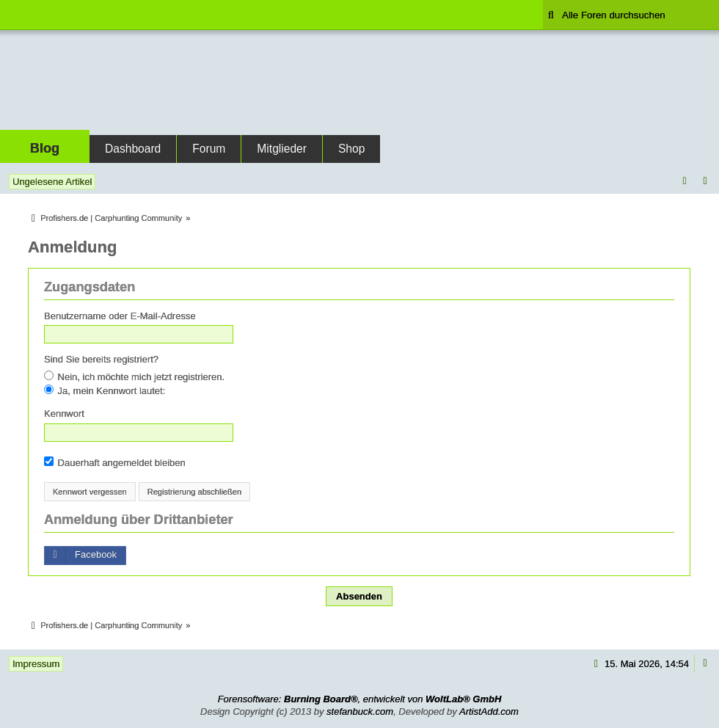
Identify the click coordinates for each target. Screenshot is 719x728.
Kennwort (64, 414)
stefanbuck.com (360, 711)
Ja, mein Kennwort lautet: (105, 390)
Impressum (36, 664)
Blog (45, 148)
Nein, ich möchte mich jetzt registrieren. (134, 376)
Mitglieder (282, 149)
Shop (351, 149)
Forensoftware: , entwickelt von (360, 699)
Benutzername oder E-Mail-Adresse (120, 316)
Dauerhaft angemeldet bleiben (115, 462)
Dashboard (133, 149)
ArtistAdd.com (489, 711)
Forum (209, 149)
